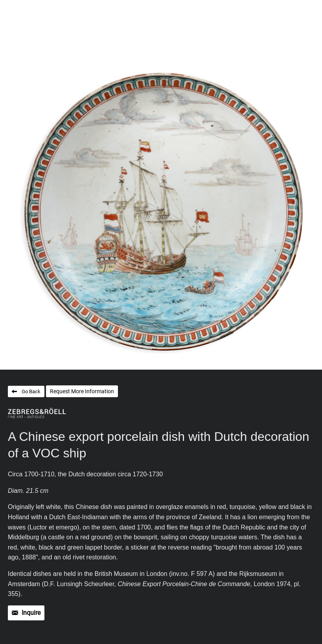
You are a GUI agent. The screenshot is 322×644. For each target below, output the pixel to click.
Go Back (31, 391)
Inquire (31, 613)
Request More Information (82, 391)
